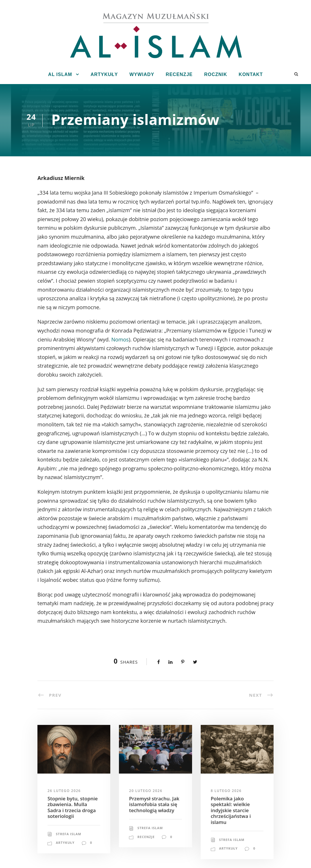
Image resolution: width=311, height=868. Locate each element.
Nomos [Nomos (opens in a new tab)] (120, 339)
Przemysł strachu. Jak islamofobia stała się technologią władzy (154, 804)
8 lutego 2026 (226, 791)
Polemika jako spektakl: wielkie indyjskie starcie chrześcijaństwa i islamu (231, 810)
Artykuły (104, 74)
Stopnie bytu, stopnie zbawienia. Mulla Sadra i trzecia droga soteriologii (73, 807)
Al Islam (60, 74)
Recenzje (179, 74)
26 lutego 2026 (64, 791)
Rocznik (216, 74)
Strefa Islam (69, 834)
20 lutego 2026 (146, 791)
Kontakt (251, 74)
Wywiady (142, 74)
